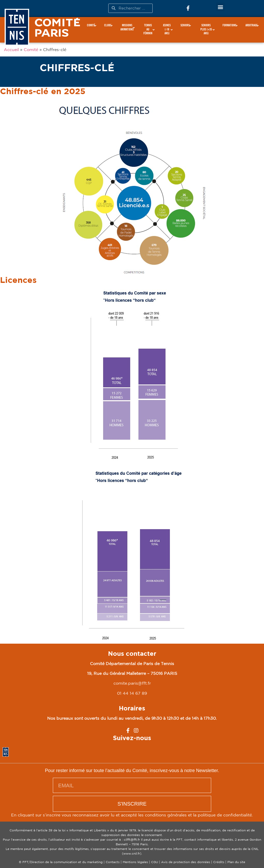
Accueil (11, 50)
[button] (220, 7)
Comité (31, 50)
